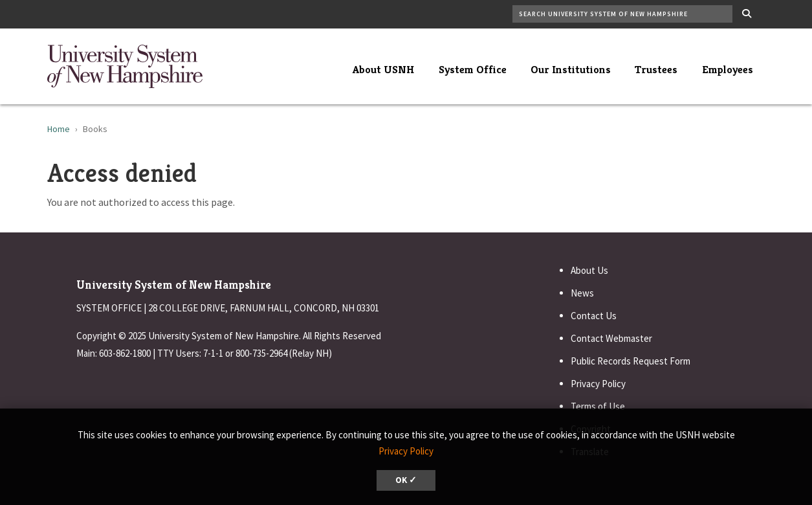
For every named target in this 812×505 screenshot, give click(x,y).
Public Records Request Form (631, 361)
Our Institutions (571, 69)
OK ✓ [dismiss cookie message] (406, 480)
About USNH (383, 69)
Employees (728, 69)
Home (59, 129)
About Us (589, 270)
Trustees (656, 69)
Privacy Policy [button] (406, 451)
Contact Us (594, 316)
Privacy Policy (598, 384)
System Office (473, 69)
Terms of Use (598, 406)
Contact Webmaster (611, 338)
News (582, 293)
